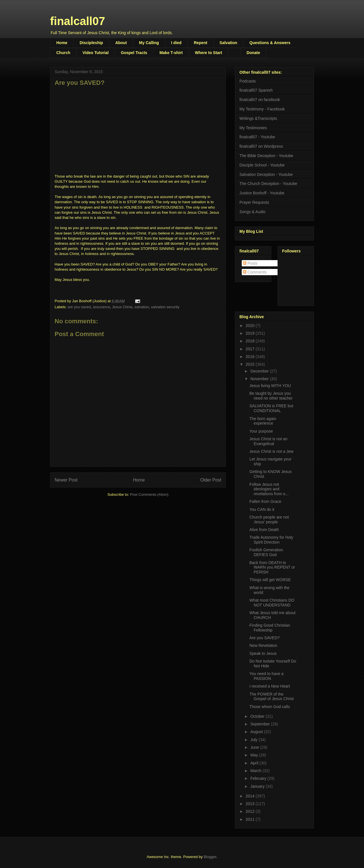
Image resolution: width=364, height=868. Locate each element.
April (255, 763)
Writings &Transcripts (258, 118)
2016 (251, 357)
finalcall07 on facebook (260, 100)
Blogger (210, 857)
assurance (101, 307)
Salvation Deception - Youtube (266, 174)
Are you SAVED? (264, 638)
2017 (251, 349)
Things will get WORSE (270, 580)
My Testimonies (253, 128)
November (260, 379)
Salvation (228, 43)
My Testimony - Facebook (262, 109)
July (254, 740)
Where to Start (208, 53)
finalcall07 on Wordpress (261, 146)
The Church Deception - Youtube (268, 184)
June (255, 747)
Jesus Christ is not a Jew (271, 451)
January (258, 786)
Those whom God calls (270, 707)
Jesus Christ (122, 307)
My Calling (149, 43)
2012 (251, 811)
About (121, 43)
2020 (251, 326)
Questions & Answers (270, 43)
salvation (141, 307)
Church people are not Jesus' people (269, 520)
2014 (251, 796)
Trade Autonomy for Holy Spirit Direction (271, 540)
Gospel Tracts (134, 53)
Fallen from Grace (265, 501)
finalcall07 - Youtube (257, 137)
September (260, 724)
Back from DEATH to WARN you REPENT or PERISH (272, 567)
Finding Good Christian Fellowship (270, 628)
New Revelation (263, 645)
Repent (200, 43)
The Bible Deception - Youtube (266, 156)
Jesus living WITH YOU (270, 386)
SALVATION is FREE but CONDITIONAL (271, 408)
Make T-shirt (171, 53)
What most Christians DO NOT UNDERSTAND (272, 603)
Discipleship (91, 43)
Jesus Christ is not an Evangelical (268, 441)
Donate (253, 53)
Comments (255, 272)
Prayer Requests (254, 202)
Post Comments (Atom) (149, 494)
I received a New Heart (270, 686)
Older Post (211, 480)
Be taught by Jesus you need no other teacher (271, 396)
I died (176, 43)
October (258, 716)
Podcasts (248, 81)
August (257, 732)
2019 (251, 333)
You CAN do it (262, 509)
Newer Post (66, 480)
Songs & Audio (253, 212)
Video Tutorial (96, 53)
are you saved (79, 307)
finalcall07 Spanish (256, 90)
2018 (251, 341)
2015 (251, 364)
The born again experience (263, 421)
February (259, 778)
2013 (251, 804)
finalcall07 (77, 21)
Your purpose (261, 431)
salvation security (165, 307)
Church (63, 53)
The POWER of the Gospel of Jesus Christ (272, 697)
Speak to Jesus (263, 653)
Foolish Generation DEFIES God (266, 552)
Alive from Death (264, 530)
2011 (251, 819)
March (256, 771)
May (255, 755)
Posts (250, 263)
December (260, 371)
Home (62, 43)
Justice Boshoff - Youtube (262, 193)
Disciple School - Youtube (262, 165)
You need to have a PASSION (266, 676)
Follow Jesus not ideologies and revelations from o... (269, 489)
